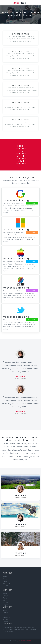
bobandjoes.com (25, 641)
